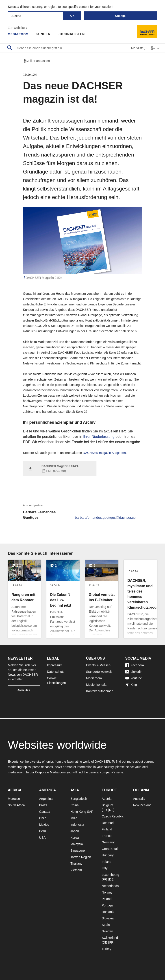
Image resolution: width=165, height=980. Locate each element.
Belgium (107, 805)
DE (111, 879)
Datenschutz (56, 672)
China (75, 805)
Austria (107, 799)
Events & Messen (98, 665)
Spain (106, 925)
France (107, 836)
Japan (75, 831)
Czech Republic (113, 816)
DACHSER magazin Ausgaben (104, 453)
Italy (105, 868)
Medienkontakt (96, 685)
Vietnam (76, 870)
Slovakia (108, 918)
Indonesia (77, 825)
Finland (107, 829)
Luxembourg (111, 875)
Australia (139, 799)
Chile (43, 818)
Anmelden (24, 690)
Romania (108, 912)
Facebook (135, 665)
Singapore (78, 851)
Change (120, 16)
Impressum (55, 665)
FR (105, 810)
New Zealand (142, 805)
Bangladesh (79, 799)
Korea (75, 838)
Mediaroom (19, 34)
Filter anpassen (37, 61)
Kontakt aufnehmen (100, 691)
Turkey (106, 949)
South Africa (16, 805)
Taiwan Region (81, 857)
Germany (108, 842)
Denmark (108, 823)
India (74, 818)
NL (111, 810)
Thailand (76, 864)
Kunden (44, 34)
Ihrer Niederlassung (99, 437)
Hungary (108, 855)
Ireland (107, 862)
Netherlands (110, 886)
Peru (43, 831)
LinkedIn (134, 672)
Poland (107, 899)
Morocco (14, 799)
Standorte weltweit (99, 672)
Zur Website (18, 28)
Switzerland (110, 938)
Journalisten (73, 34)
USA (42, 838)
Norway (107, 892)
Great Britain (111, 849)
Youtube (134, 678)
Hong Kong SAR (82, 812)
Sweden (107, 931)
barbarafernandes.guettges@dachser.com (105, 518)
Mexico (44, 825)
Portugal (108, 905)
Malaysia (77, 844)
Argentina (46, 799)
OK (73, 16)
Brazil (43, 805)
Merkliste (139, 48)
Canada (45, 812)
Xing (131, 685)
